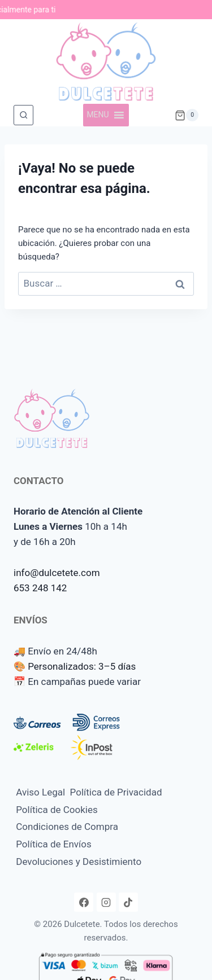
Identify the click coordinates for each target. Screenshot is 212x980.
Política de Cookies (57, 810)
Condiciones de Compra (67, 827)
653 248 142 (40, 588)
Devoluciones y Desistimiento (79, 862)
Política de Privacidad (116, 792)
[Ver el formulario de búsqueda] (23, 115)
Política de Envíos (54, 844)
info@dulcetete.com (57, 573)
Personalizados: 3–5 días (82, 666)
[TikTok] (128, 902)
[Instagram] (106, 902)
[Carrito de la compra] (187, 115)
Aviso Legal (40, 792)
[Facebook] (84, 902)
